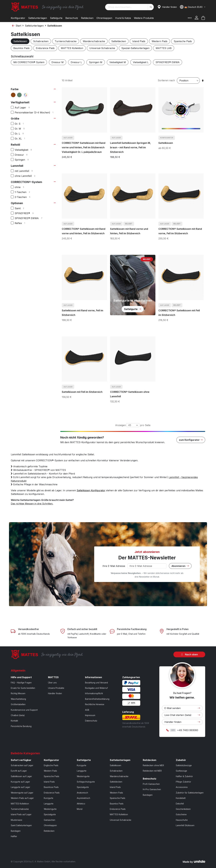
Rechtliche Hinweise (95, 704)
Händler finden (55, 693)
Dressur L (76, 62)
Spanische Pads (183, 41)
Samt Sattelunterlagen (21, 825)
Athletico (81, 804)
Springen (24, 160)
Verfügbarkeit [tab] (20, 102)
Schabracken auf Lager (22, 765)
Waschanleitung (18, 699)
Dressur (23, 155)
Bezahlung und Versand (96, 683)
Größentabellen (18, 704)
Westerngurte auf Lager (22, 793)
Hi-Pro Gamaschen (152, 789)
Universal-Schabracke (102, 48)
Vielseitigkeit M (118, 62)
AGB (87, 710)
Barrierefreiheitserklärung (97, 699)
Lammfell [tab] (17, 166)
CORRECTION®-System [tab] (26, 182)
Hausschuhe (182, 820)
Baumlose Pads (51, 787)
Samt (22, 208)
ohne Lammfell (27, 176)
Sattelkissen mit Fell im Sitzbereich (82, 392)
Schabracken (41, 41)
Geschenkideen (183, 809)
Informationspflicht (94, 693)
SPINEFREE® (27, 213)
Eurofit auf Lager (19, 771)
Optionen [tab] (17, 203)
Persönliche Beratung (21, 726)
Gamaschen (49, 820)
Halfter (14, 836)
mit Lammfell (26, 171)
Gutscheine (181, 814)
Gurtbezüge (181, 771)
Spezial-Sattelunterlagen (135, 48)
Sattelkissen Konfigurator (91, 490)
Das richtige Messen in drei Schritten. (32, 504)
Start (18, 26)
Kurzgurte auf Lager (20, 782)
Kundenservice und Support (24, 710)
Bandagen (16, 831)
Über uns (52, 683)
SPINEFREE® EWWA (168, 62)
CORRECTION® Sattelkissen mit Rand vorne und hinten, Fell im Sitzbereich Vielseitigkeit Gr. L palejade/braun (84, 147)
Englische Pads (51, 765)
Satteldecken (119, 41)
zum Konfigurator (191, 440)
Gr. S (21, 124)
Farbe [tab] (15, 89)
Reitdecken (49, 831)
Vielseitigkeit (26, 150)
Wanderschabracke (94, 41)
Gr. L (22, 134)
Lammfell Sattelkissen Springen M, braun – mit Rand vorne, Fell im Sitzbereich (130, 147)
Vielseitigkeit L (141, 62)
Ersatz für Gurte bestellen (23, 688)
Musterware (16, 820)
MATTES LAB (164, 48)
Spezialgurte (50, 814)
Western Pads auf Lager (22, 798)
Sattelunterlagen (34, 26)
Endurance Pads (45, 48)
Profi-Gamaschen (151, 784)
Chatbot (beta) (18, 715)
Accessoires (182, 787)
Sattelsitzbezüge (184, 765)
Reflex (22, 223)
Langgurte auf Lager (20, 787)
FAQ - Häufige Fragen (21, 683)
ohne (22, 187)
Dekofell (180, 804)
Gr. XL (22, 139)
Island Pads (139, 41)
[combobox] (129, 7)
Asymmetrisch (83, 798)
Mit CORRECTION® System (29, 62)
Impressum (90, 715)
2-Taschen (25, 197)
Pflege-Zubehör (183, 782)
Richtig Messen (18, 693)
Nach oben (189, 654)
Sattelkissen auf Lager (21, 776)
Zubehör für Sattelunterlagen (190, 793)
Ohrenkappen (50, 825)
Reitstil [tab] (15, 145)
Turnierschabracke (66, 41)
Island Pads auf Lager (21, 814)
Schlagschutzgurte (86, 782)
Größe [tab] (15, 119)
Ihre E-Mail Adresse (114, 566)
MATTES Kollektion (72, 48)
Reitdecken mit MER (152, 771)
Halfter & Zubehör (184, 776)
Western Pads (160, 41)
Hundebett (181, 798)
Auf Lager (25, 108)
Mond (80, 809)
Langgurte (49, 804)
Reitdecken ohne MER (153, 765)
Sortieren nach (166, 80)
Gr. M (22, 129)
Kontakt (14, 721)
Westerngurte (50, 809)
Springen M (96, 62)
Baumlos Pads (21, 48)
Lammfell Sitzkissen (185, 825)
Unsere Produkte (56, 688)
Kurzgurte (49, 798)
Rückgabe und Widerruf (96, 688)
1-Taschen (25, 192)
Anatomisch (82, 793)
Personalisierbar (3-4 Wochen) (36, 112)
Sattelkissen (20, 41)
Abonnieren (180, 566)
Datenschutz (91, 721)
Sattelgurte (133, 309)
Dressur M (58, 62)
